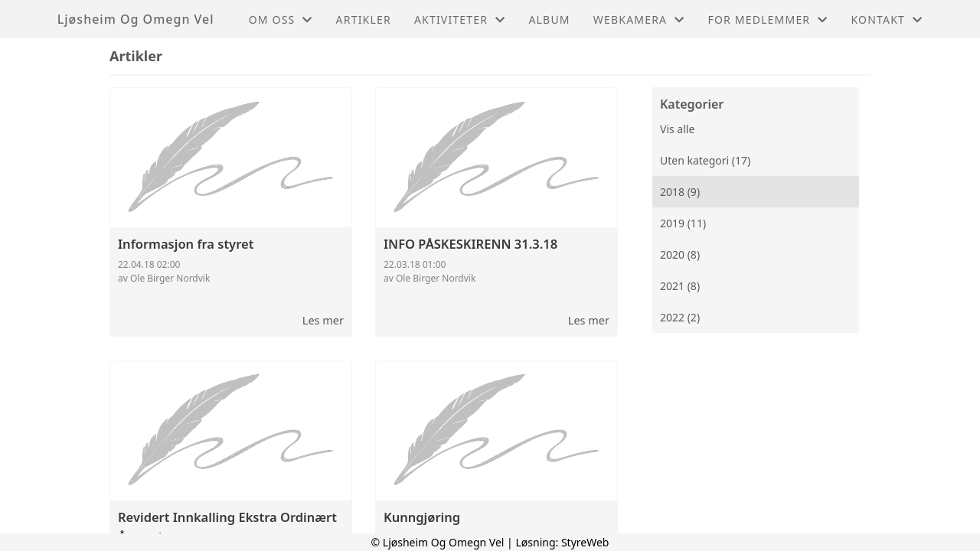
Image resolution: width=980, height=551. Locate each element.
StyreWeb (585, 542)
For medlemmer (768, 20)
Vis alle (677, 129)
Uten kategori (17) (705, 160)
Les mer (323, 320)
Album (549, 20)
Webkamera (639, 20)
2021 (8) (680, 286)
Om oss (281, 20)
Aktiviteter (460, 20)
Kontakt (887, 20)
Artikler (364, 20)
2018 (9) (680, 192)
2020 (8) (680, 254)
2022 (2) (680, 317)
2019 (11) (683, 223)
